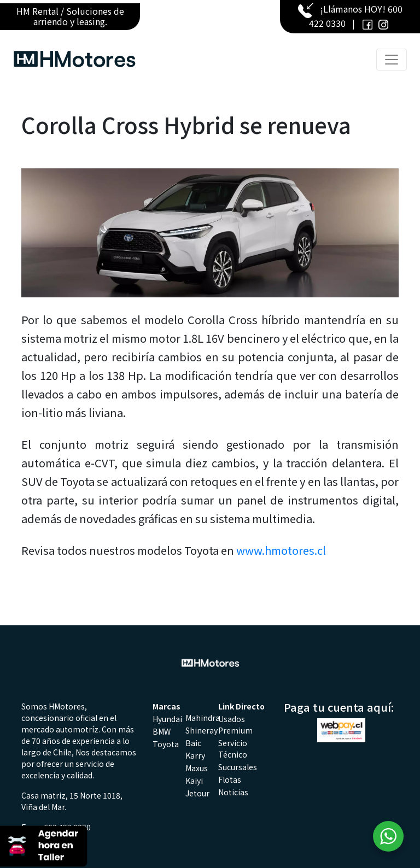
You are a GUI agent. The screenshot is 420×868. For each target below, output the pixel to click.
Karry (195, 755)
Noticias (233, 792)
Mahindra (203, 718)
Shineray (202, 730)
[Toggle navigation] (392, 60)
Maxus (197, 768)
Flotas (230, 779)
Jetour (197, 793)
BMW (162, 731)
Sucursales (238, 767)
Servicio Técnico (233, 749)
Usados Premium (235, 725)
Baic (193, 743)
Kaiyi (194, 781)
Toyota (166, 744)
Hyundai (167, 719)
